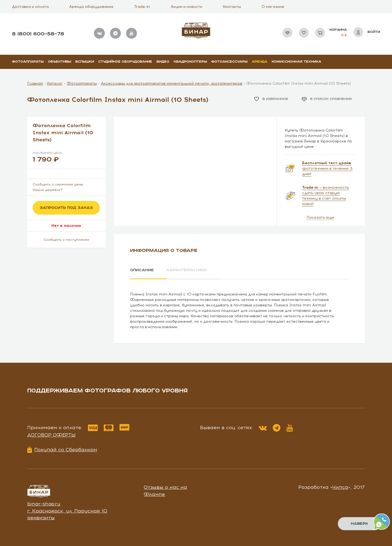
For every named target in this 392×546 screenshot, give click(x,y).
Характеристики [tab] (187, 270)
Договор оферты (51, 435)
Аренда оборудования (91, 7)
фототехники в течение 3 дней (327, 168)
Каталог (55, 83)
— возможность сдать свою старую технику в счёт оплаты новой (326, 196)
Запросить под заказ (66, 208)
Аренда (260, 62)
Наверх (359, 524)
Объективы (59, 62)
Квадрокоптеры (190, 62)
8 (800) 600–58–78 (38, 34)
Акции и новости (186, 7)
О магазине (273, 7)
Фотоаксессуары (229, 62)
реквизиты (41, 518)
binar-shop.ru (44, 504)
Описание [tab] (142, 270)
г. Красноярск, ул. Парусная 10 (67, 511)
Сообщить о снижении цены (58, 184)
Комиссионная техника (296, 62)
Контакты (232, 7)
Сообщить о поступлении (66, 240)
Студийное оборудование (125, 62)
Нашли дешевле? (48, 190)
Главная (35, 83)
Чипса (340, 487)
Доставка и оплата (30, 7)
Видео (163, 62)
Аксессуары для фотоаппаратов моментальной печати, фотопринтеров (172, 83)
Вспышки (85, 62)
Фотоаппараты (28, 62)
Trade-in (142, 7)
